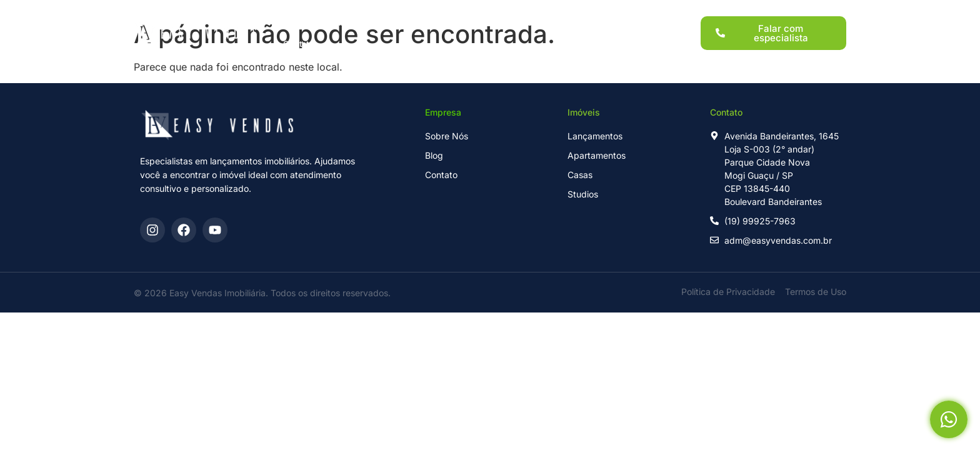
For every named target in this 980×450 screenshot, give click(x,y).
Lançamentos (358, 11)
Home (295, 11)
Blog (614, 11)
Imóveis (425, 11)
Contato (298, 32)
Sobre (568, 11)
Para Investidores (498, 11)
